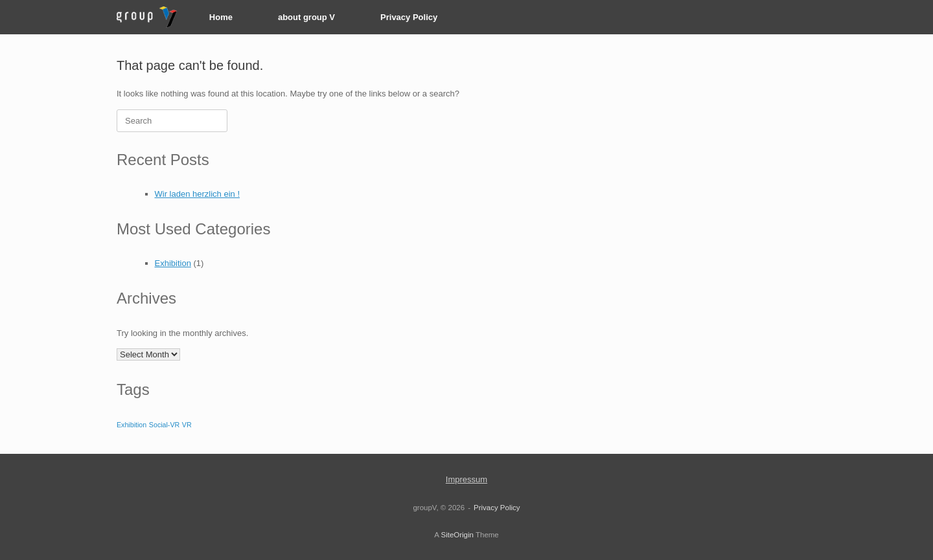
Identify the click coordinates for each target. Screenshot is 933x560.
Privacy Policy (409, 17)
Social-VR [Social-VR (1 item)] (164, 425)
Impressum (466, 479)
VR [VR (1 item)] (187, 425)
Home (221, 17)
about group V (306, 17)
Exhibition (173, 263)
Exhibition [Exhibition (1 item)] (132, 425)
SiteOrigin (457, 535)
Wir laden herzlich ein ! (198, 194)
